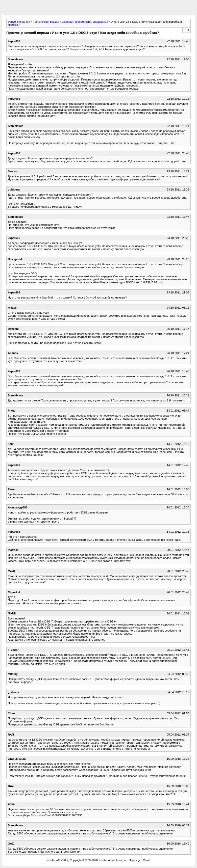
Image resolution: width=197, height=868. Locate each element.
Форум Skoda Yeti (19, 22)
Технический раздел (46, 22)
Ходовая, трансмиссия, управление (85, 22)
